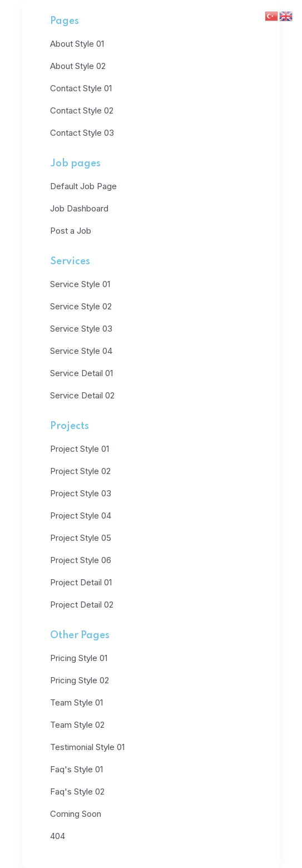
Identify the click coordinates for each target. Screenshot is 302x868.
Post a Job (71, 231)
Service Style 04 (81, 351)
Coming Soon (76, 814)
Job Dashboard (79, 208)
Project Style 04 (81, 516)
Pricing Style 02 (80, 680)
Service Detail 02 (82, 395)
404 (58, 836)
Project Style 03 (81, 493)
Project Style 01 (80, 449)
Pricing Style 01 (79, 658)
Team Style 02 (77, 725)
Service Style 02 (81, 306)
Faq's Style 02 (77, 791)
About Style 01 (77, 44)
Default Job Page (83, 186)
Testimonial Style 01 (87, 747)
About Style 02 (78, 66)
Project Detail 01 (81, 582)
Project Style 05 (81, 538)
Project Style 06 (81, 560)
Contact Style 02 (82, 110)
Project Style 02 (80, 471)
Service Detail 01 (81, 373)
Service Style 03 (81, 329)
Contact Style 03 (82, 133)
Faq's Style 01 (76, 769)
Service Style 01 (80, 284)
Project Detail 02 (82, 605)
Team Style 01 (76, 702)
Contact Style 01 (81, 88)
